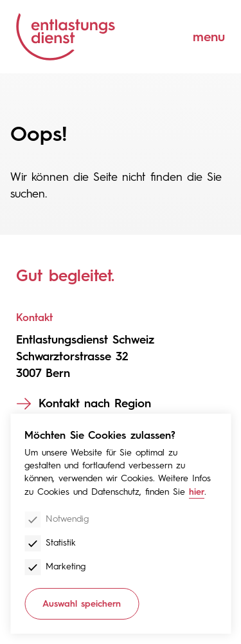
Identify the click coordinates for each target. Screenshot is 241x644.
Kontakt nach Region (95, 403)
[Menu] (199, 37)
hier (197, 492)
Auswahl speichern (82, 604)
